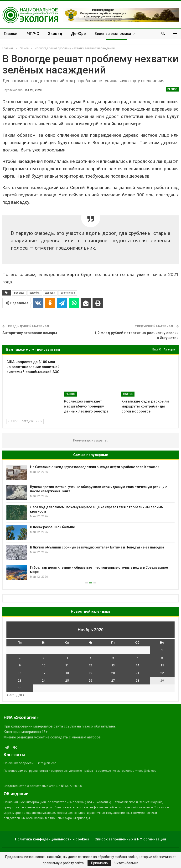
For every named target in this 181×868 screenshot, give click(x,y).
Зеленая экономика (113, 34)
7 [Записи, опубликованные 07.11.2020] (137, 658)
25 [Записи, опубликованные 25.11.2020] (67, 681)
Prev (13, 421)
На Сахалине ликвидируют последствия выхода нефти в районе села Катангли (95, 467)
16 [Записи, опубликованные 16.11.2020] (20, 673)
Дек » (20, 695)
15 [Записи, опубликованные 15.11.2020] (162, 665)
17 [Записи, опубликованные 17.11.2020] (44, 673)
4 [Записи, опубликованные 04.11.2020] (67, 658)
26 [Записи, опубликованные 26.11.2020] (90, 681)
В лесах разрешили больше (52, 527)
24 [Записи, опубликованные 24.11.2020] (44, 681)
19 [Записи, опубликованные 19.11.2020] (90, 673)
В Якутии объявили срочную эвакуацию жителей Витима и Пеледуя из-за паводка (97, 547)
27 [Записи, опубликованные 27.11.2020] (113, 681)
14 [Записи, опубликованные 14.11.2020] (137, 665)
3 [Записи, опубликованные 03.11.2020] (44, 658)
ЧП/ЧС (33, 34)
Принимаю (99, 863)
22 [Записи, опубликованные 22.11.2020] (162, 673)
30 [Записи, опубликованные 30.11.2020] (20, 688)
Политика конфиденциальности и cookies (52, 839)
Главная (11, 34)
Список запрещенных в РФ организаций (130, 839)
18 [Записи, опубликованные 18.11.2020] (67, 673)
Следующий (32, 421)
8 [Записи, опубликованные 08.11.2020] (162, 658)
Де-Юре (78, 34)
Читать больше (127, 863)
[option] (90, 523)
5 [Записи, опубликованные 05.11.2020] (90, 658)
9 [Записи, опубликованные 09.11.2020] (20, 665)
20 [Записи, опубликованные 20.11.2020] (113, 673)
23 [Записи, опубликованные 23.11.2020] (20, 681)
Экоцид (55, 34)
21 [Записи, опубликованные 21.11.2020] (137, 673)
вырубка (35, 293)
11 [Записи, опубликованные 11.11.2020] (67, 665)
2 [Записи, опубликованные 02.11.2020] (20, 658)
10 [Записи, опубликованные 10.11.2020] (44, 665)
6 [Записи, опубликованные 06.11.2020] (113, 658)
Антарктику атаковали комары (30, 333)
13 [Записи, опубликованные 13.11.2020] (113, 665)
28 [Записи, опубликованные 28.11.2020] (137, 681)
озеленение (68, 293)
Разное (172, 89)
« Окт (10, 695)
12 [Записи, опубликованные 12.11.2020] (90, 665)
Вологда (19, 293)
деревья (50, 293)
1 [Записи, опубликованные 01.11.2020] (162, 650)
